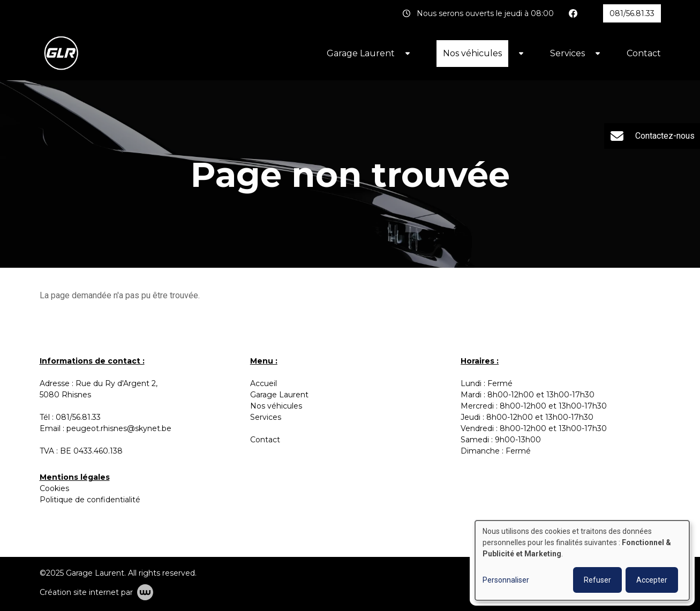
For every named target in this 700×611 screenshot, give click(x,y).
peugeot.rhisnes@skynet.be (119, 428)
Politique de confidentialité (90, 500)
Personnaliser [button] (506, 580)
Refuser (597, 580)
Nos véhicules (472, 53)
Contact (644, 53)
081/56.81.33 (78, 417)
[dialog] (582, 560)
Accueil (264, 383)
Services (567, 53)
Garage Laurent (361, 53)
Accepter (652, 580)
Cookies (54, 488)
